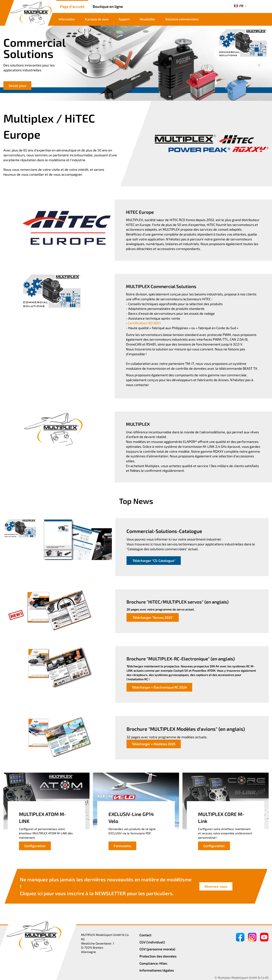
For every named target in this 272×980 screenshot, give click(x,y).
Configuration (35, 846)
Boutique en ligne (108, 6)
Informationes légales (157, 970)
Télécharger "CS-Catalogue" (154, 561)
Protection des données (158, 956)
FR (239, 6)
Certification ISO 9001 (144, 323)
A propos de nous (97, 19)
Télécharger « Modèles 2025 (154, 744)
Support (124, 19)
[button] (259, 61)
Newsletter (147, 19)
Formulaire (122, 846)
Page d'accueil (72, 6)
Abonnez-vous (216, 886)
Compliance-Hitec (153, 963)
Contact (145, 935)
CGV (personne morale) (157, 949)
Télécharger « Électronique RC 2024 (159, 687)
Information (67, 19)
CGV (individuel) (152, 942)
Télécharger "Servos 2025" (153, 617)
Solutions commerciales (182, 19)
